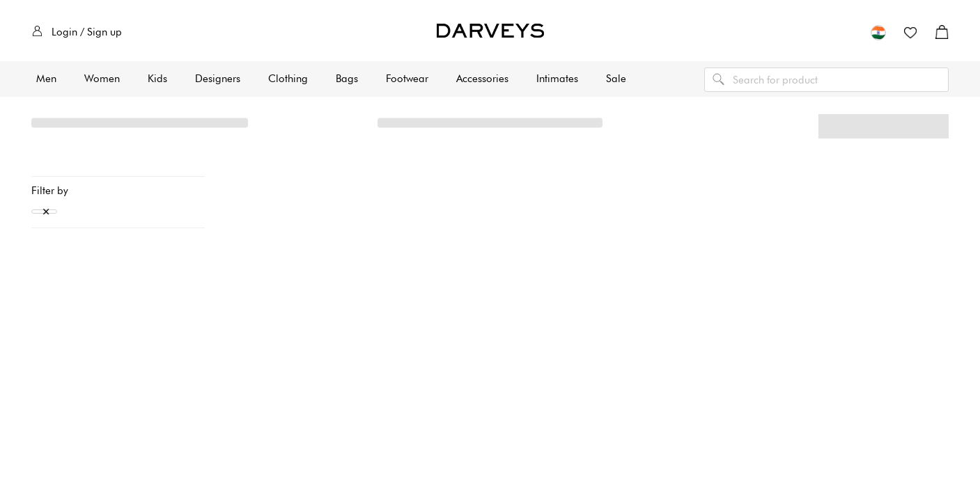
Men (46, 79)
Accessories (482, 79)
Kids (157, 79)
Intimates (557, 79)
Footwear (407, 79)
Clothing (288, 79)
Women (102, 79)
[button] (878, 32)
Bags (347, 79)
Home (46, 129)
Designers (218, 79)
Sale (616, 79)
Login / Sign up (77, 32)
